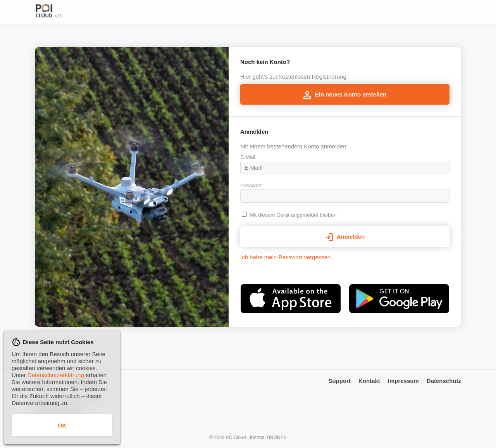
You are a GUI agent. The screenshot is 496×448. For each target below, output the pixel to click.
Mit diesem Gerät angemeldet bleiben (293, 215)
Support (339, 381)
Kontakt (369, 381)
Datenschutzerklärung (56, 375)
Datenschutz (444, 381)
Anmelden (437, 11)
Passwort (251, 185)
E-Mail (248, 157)
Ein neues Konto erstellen (345, 95)
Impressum (403, 381)
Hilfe (391, 11)
